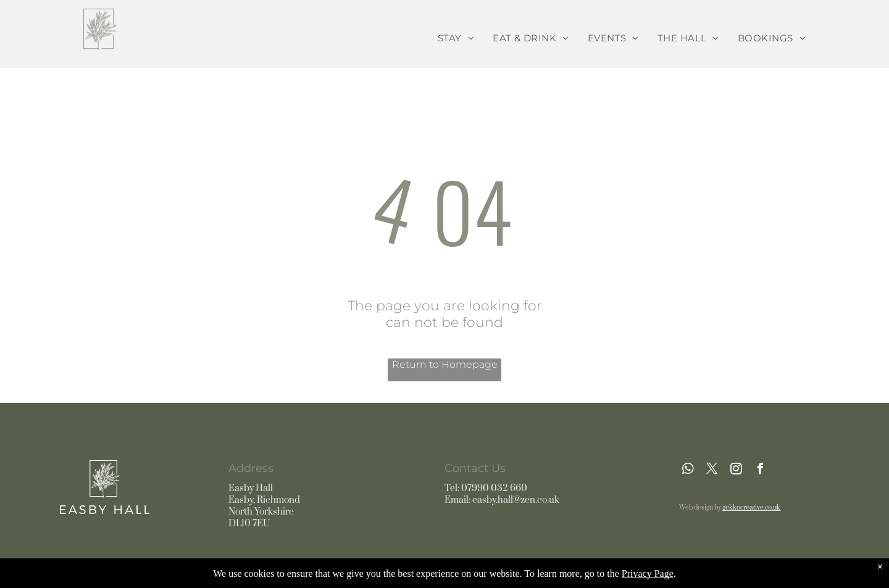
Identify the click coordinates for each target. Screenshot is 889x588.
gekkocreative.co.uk (751, 508)
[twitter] (712, 470)
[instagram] (736, 470)
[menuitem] (456, 38)
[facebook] (760, 470)
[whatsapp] (688, 470)
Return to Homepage (445, 364)
